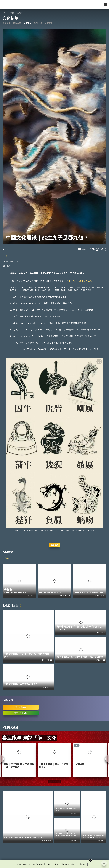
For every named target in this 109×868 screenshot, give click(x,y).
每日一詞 (38, 23)
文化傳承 (6, 23)
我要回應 (54, 545)
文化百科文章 (10, 606)
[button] (50, 782)
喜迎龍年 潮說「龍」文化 (29, 738)
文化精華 (11, 13)
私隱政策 (63, 864)
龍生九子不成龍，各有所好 (81, 281)
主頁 (4, 13)
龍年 (7, 256)
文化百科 (20, 13)
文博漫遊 (48, 23)
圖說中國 (17, 23)
